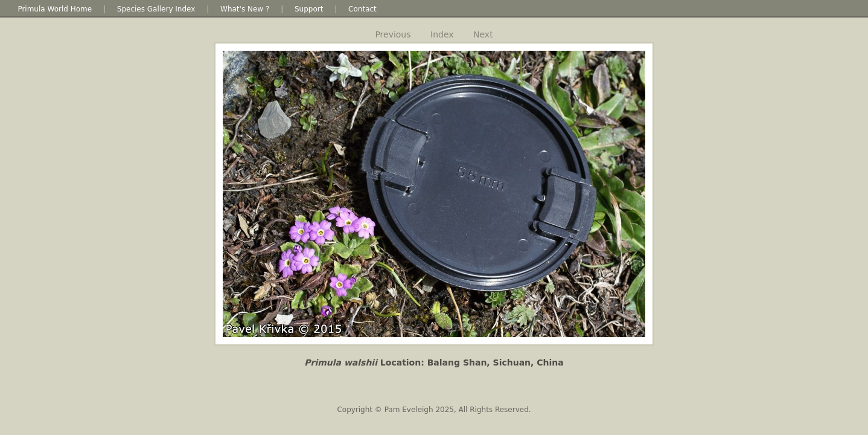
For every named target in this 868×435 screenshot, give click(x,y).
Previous (393, 34)
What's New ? (245, 9)
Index (442, 34)
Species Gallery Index (156, 9)
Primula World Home (55, 9)
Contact (362, 9)
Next (483, 34)
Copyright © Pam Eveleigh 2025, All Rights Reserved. (434, 410)
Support (309, 9)
